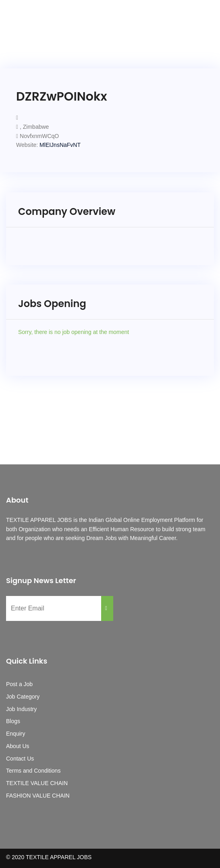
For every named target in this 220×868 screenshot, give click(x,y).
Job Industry (21, 709)
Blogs (13, 721)
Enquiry (16, 734)
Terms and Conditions (33, 771)
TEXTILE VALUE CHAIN (37, 783)
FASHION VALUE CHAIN (38, 796)
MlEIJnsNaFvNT (60, 145)
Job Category (23, 697)
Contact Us (20, 759)
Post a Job (19, 684)
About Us (18, 746)
